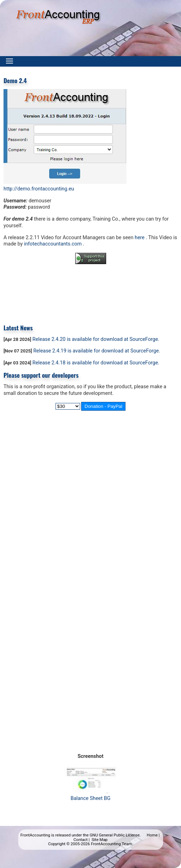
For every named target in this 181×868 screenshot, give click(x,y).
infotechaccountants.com (53, 244)
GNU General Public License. (115, 835)
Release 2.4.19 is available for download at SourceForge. (97, 351)
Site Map (100, 840)
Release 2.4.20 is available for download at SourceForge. (96, 339)
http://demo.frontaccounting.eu (39, 189)
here (140, 238)
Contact (80, 840)
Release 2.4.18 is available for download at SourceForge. (96, 363)
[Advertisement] (91, 289)
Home (152, 835)
